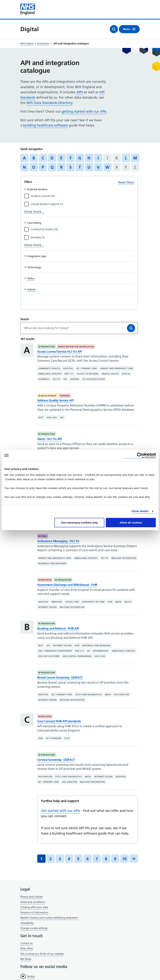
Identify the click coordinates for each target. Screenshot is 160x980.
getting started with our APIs (84, 111)
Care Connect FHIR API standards (59, 721)
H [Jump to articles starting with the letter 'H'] (89, 158)
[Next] (134, 859)
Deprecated (45, 580)
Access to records (88, 374)
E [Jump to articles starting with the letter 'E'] (61, 158)
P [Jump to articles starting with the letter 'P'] (43, 167)
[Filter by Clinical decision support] (82, 204)
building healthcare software (45, 125)
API (65, 379)
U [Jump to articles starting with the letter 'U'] (89, 167)
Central (75, 379)
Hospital (68, 368)
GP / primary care (87, 368)
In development (47, 396)
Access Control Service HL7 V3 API (60, 352)
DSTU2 (128, 602)
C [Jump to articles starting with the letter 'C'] (43, 158)
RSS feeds (26, 959)
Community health (49, 368)
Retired (43, 536)
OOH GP (126, 374)
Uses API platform (49, 656)
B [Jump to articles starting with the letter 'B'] (34, 158)
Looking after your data (34, 907)
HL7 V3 (57, 379)
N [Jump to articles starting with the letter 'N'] (24, 167)
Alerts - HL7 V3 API (50, 439)
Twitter (31, 976)
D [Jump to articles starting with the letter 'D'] (52, 158)
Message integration (124, 558)
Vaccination (45, 777)
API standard (54, 738)
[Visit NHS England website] (28, 9)
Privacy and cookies (32, 897)
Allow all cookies (131, 523)
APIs (80, 92)
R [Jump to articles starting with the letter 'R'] (61, 167)
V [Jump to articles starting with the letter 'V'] (98, 167)
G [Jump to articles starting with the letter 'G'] (80, 158)
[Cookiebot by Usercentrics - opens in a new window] (140, 455)
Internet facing (47, 607)
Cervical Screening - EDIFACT (56, 760)
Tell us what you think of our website (42, 954)
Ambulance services (50, 374)
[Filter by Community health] (82, 229)
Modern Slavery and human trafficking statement (49, 918)
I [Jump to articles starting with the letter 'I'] (98, 158)
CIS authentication (94, 379)
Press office (27, 949)
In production (47, 347)
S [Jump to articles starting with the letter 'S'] (70, 167)
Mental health (110, 374)
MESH (118, 602)
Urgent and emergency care (117, 368)
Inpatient (57, 602)
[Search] (131, 328)
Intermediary (101, 651)
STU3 (67, 738)
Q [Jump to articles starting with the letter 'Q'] (52, 167)
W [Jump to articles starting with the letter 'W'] (107, 167)
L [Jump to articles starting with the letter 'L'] (126, 158)
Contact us (26, 943)
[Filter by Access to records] (82, 196)
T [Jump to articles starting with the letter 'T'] (80, 167)
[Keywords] (79, 328)
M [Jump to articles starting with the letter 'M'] (135, 158)
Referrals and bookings (52, 563)
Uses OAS (52, 417)
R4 (89, 651)
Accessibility (27, 923)
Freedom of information (34, 913)
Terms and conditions (33, 902)
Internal (65, 396)
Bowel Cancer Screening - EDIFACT (60, 677)
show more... (34, 212)
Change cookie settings (34, 928)
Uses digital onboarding (77, 656)
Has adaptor (122, 695)
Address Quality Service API (55, 400)
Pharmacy (44, 379)
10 (124, 859)
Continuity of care (93, 602)
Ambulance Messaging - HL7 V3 (58, 541)
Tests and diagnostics (89, 695)
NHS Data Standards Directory (49, 103)
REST (41, 417)
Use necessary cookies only (79, 523)
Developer (43, 44)
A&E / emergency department (55, 651)
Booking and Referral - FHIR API (58, 628)
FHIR (110, 602)
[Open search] (114, 29)
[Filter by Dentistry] (82, 237)
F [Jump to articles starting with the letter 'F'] (71, 158)
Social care (72, 602)
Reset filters (126, 182)
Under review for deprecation (76, 347)
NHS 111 (69, 374)
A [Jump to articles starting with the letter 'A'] (24, 158)
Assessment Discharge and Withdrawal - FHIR (67, 585)
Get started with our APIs (61, 811)
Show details (140, 511)
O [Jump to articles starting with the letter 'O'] (34, 167)
